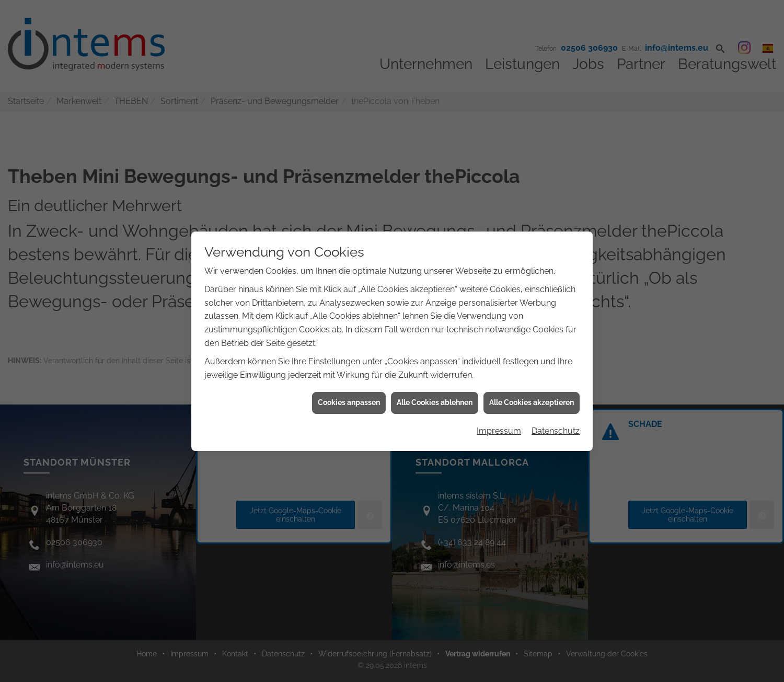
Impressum (499, 423)
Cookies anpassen (349, 394)
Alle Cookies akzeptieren (532, 394)
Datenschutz (556, 423)
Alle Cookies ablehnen (435, 394)
